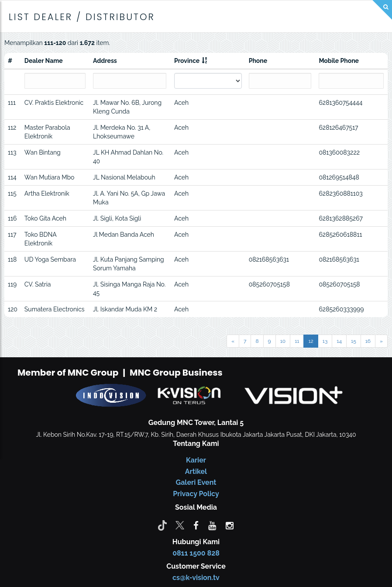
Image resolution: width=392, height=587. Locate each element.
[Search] (382, 10)
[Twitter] (180, 525)
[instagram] (230, 525)
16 (368, 341)
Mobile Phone (339, 61)
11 (297, 341)
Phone (258, 61)
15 (354, 341)
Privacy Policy (196, 494)
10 (283, 341)
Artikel (196, 471)
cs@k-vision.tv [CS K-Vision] (196, 578)
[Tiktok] (162, 525)
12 (311, 341)
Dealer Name (44, 61)
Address (105, 61)
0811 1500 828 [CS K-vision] (196, 553)
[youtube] (212, 525)
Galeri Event (196, 482)
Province (187, 61)
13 (325, 341)
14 (339, 341)
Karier (196, 460)
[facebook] (196, 525)
